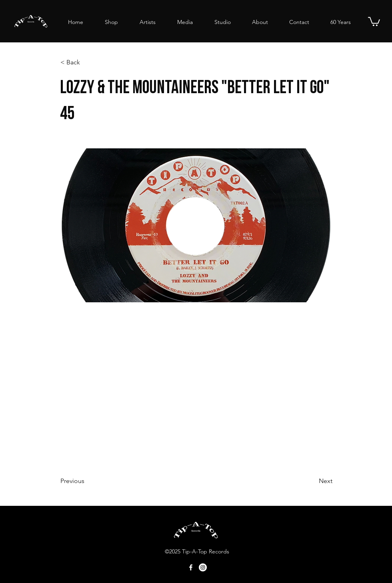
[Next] (312, 481)
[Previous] (87, 481)
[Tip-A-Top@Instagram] (203, 567)
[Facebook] (191, 567)
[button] (374, 21)
